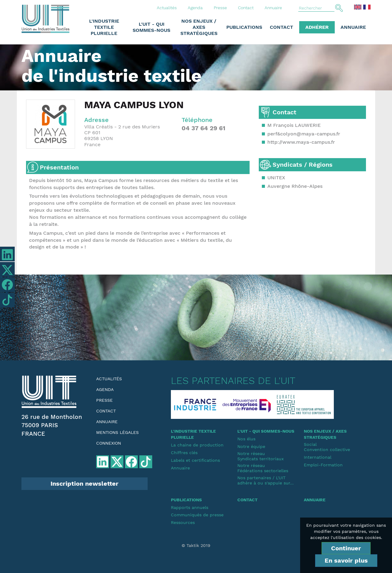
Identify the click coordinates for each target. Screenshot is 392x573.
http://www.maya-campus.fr (301, 142)
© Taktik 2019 (196, 545)
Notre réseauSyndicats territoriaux (260, 456)
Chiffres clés (184, 453)
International (318, 457)
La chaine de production (197, 445)
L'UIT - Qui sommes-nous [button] (151, 27)
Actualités (167, 8)
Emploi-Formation (323, 465)
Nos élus (246, 439)
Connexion (109, 443)
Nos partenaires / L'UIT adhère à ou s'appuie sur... (266, 480)
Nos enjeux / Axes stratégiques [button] (199, 27)
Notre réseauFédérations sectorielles (263, 468)
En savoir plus (346, 560)
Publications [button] (244, 27)
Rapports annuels (190, 507)
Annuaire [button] (353, 27)
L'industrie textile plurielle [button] (104, 27)
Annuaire (273, 8)
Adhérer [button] (317, 27)
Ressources (183, 522)
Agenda (195, 8)
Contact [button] (281, 27)
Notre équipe (251, 446)
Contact (246, 8)
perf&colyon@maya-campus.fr (304, 134)
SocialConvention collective (327, 447)
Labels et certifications (195, 460)
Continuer (346, 548)
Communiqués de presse (197, 515)
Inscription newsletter (85, 484)
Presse (220, 8)
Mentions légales (117, 432)
